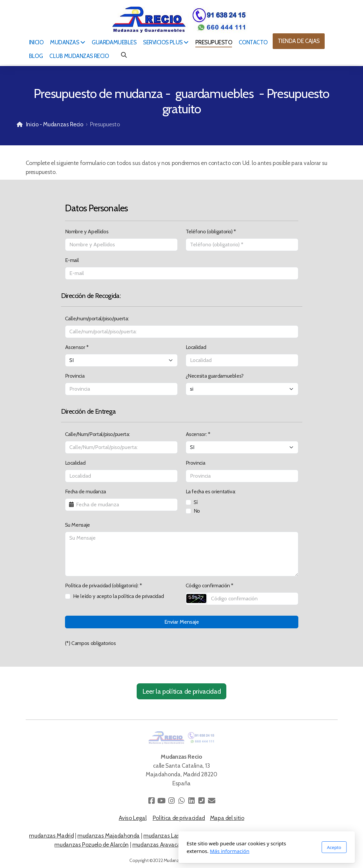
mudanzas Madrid (51, 835)
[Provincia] (121, 389)
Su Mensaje (77, 525)
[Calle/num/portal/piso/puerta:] (182, 332)
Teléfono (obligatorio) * (211, 231)
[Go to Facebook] (152, 801)
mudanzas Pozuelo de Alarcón (91, 844)
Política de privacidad (179, 818)
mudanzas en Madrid (308, 835)
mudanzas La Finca (285, 844)
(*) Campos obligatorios (90, 643)
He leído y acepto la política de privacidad (118, 596)
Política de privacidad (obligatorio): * (103, 585)
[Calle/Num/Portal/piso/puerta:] (121, 447)
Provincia (75, 376)
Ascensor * (77, 347)
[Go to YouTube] (162, 801)
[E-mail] (182, 273)
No (197, 511)
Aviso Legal (132, 818)
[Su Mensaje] (182, 554)
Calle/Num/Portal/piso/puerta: (97, 434)
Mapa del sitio (227, 818)
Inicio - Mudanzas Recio (55, 124)
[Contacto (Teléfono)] (202, 801)
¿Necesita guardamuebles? (215, 376)
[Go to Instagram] (172, 801)
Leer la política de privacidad (181, 691)
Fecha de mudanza (85, 491)
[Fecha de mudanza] (121, 505)
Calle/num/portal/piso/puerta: (97, 318)
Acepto (249, 847)
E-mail (72, 260)
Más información (144, 851)
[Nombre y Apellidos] (121, 245)
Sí (196, 502)
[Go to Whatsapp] (182, 801)
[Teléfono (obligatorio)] (242, 245)
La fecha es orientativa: (211, 491)
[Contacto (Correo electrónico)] (212, 801)
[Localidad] (242, 360)
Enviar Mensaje (182, 622)
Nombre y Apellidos (87, 231)
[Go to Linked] (192, 801)
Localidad (196, 347)
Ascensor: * (198, 434)
